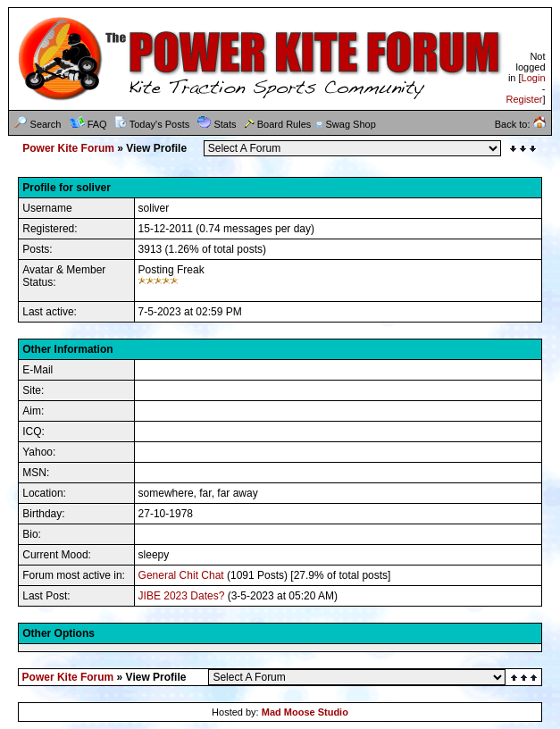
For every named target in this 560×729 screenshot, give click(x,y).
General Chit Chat (181, 575)
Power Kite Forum (68, 148)
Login (534, 78)
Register (524, 99)
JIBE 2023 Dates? (182, 596)
